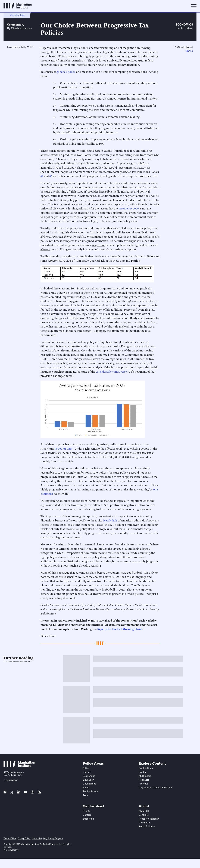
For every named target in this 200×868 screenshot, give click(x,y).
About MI (144, 811)
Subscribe (88, 819)
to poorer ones (63, 448)
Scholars (144, 815)
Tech (85, 795)
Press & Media (147, 826)
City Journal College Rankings (156, 787)
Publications (146, 768)
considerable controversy (111, 371)
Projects (143, 784)
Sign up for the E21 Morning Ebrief (120, 629)
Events (87, 811)
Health (86, 787)
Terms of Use (10, 838)
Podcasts (144, 780)
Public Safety (90, 791)
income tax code (129, 208)
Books (142, 772)
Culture (87, 772)
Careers (87, 815)
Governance (89, 784)
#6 (51, 176)
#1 (42, 176)
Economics (184, 24)
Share (189, 51)
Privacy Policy (24, 838)
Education (88, 780)
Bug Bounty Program (53, 838)
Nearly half (110, 520)
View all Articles (17, 15)
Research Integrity (149, 819)
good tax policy (66, 72)
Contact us (145, 823)
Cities (86, 768)
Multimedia (145, 776)
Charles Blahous (22, 28)
